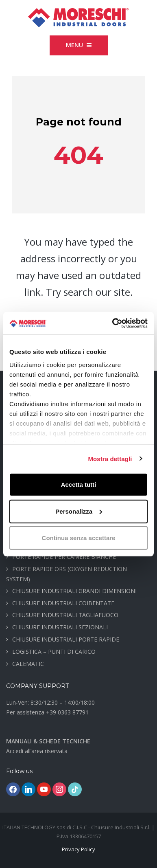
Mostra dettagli (110, 458)
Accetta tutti (79, 485)
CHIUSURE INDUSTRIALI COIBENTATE (63, 603)
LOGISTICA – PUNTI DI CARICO (54, 652)
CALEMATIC (28, 664)
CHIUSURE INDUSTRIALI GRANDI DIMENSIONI (74, 591)
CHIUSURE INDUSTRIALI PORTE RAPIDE (66, 639)
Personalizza (79, 511)
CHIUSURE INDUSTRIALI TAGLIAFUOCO (65, 615)
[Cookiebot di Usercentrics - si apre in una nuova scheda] (113, 323)
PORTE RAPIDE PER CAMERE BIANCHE (64, 557)
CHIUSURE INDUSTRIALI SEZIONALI (60, 627)
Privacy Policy (78, 849)
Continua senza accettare (79, 538)
